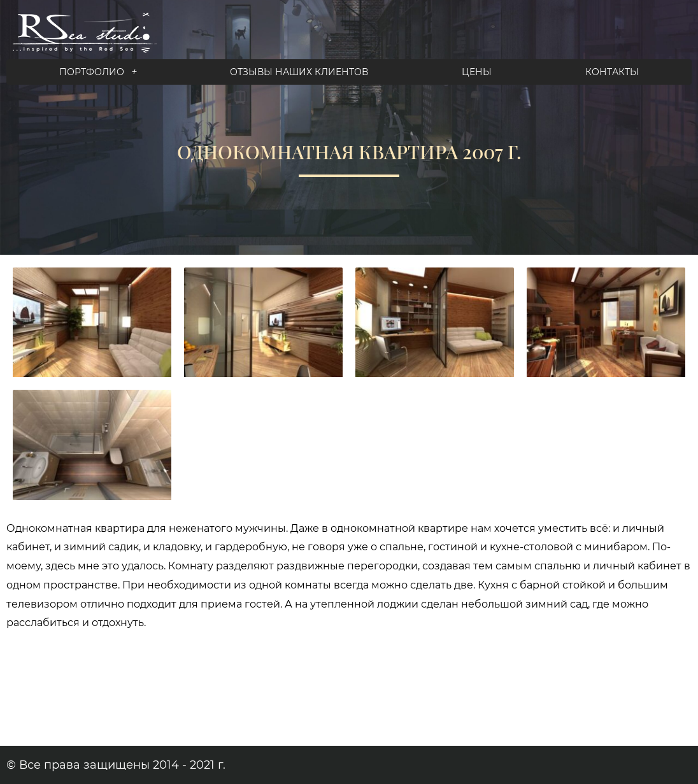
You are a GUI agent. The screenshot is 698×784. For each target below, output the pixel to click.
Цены (477, 72)
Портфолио (98, 72)
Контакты (612, 72)
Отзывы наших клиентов (299, 72)
